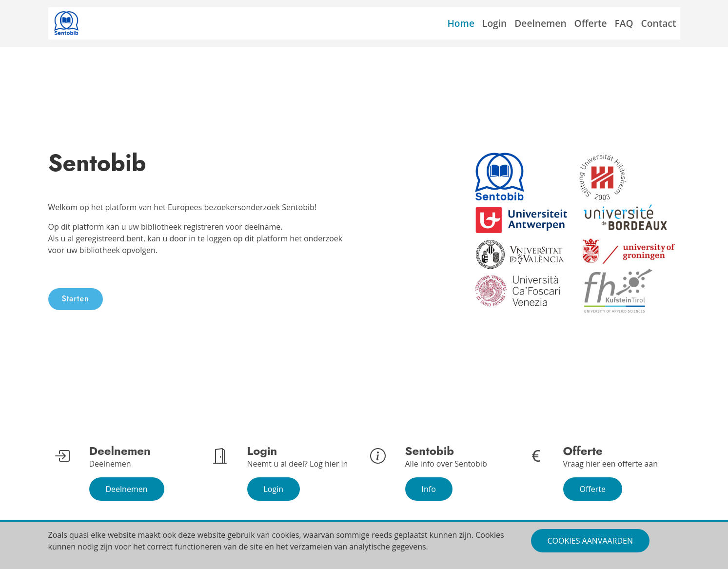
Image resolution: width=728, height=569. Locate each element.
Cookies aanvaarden (590, 541)
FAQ (624, 23)
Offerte (591, 23)
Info (429, 489)
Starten (76, 299)
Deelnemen (540, 23)
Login (494, 23)
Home (461, 23)
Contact (659, 23)
